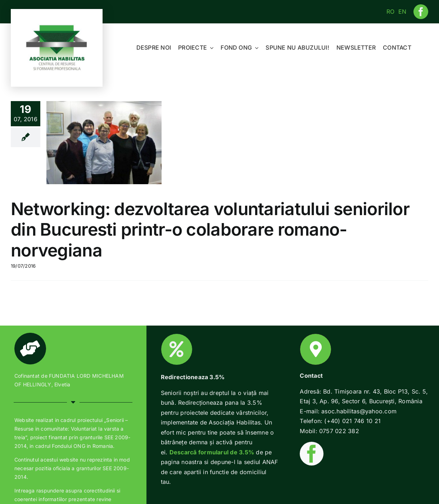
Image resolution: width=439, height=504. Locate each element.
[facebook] (421, 12)
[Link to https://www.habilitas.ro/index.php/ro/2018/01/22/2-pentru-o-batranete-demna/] (177, 349)
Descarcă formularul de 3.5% (212, 452)
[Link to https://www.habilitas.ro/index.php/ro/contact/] (316, 349)
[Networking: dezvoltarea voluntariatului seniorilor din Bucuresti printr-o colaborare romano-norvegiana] (104, 142)
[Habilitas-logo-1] (57, 26)
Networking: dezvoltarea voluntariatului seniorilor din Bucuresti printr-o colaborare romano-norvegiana (210, 230)
